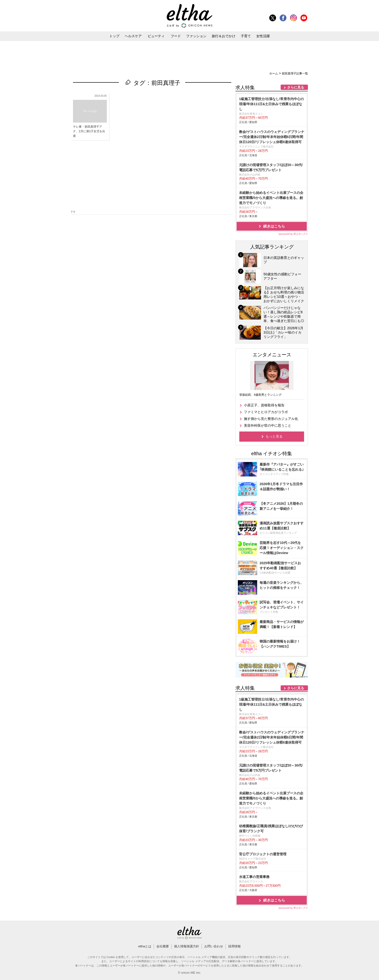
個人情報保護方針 (187, 946)
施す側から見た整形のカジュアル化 (271, 419)
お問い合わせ (214, 946)
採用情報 (234, 946)
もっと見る (274, 436)
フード (176, 36)
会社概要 (163, 946)
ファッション (196, 36)
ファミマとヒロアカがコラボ (266, 412)
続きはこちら (274, 226)
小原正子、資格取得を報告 (264, 405)
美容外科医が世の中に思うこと (268, 425)
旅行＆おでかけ (224, 36)
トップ (114, 36)
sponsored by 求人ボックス (293, 234)
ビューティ (156, 36)
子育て (246, 36)
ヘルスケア (133, 36)
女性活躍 (263, 36)
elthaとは (145, 946)
